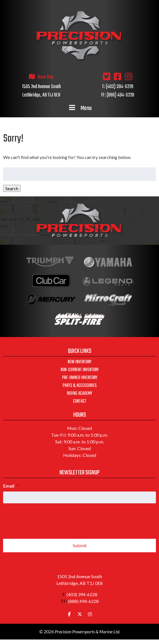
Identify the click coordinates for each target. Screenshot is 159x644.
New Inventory (79, 362)
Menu (80, 108)
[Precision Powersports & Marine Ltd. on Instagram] (90, 614)
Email (11, 486)
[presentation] (46, 519)
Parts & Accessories (80, 386)
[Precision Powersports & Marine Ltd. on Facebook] (69, 614)
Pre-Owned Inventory (80, 378)
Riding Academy (79, 394)
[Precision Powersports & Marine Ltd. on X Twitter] (80, 614)
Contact (80, 401)
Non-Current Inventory (80, 370)
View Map (46, 77)
